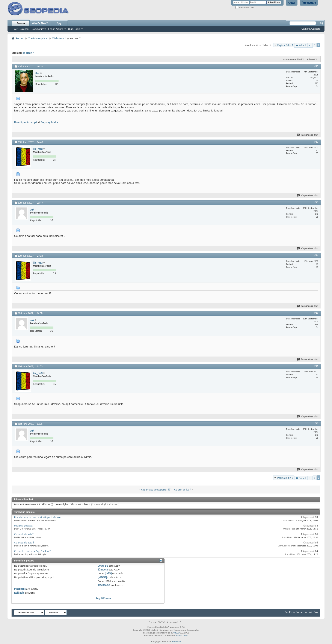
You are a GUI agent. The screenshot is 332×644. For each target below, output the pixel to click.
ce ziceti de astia (23, 526)
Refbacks (19, 593)
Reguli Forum (103, 598)
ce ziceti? (28, 53)
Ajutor (292, 3)
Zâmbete (103, 570)
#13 (316, 202)
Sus (316, 612)
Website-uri (59, 38)
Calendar (25, 29)
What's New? (40, 23)
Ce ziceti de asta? (24, 534)
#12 (316, 142)
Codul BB (103, 566)
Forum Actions (56, 29)
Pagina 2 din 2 (285, 45)
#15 (316, 313)
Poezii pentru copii (26, 122)
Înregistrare (309, 3)
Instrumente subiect (292, 59)
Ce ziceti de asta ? (24, 542)
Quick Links (74, 29)
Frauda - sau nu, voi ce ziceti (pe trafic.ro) (37, 517)
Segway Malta (49, 122)
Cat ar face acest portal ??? (156, 490)
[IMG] (108, 573)
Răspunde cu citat (308, 135)
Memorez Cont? (245, 8)
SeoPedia (176, 642)
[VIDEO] (102, 577)
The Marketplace (38, 38)
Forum (21, 23)
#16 (316, 366)
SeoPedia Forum (294, 612)
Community (38, 29)
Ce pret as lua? (183, 490)
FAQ (15, 29)
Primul (301, 45)
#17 (316, 423)
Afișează (311, 59)
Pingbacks (20, 589)
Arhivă (309, 612)
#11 (316, 66)
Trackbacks (104, 585)
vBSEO (177, 633)
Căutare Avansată (311, 29)
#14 (316, 255)
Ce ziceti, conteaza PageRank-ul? (32, 551)
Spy (59, 23)
